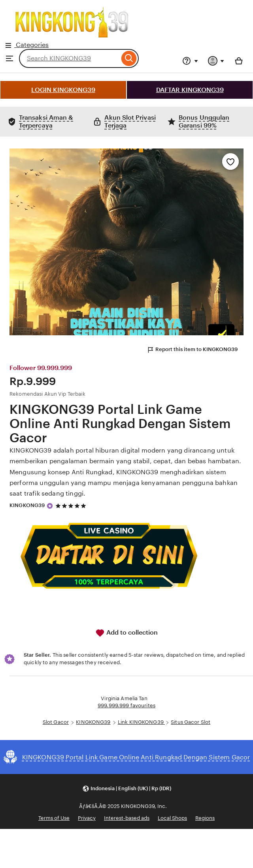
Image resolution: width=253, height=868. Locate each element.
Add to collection (126, 633)
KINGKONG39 (27, 505)
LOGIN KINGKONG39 (63, 90)
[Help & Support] (190, 61)
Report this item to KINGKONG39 (192, 350)
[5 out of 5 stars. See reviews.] (72, 506)
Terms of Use (54, 818)
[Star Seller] (50, 506)
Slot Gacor (56, 722)
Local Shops (172, 818)
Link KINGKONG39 (141, 722)
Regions (205, 818)
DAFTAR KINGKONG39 (190, 90)
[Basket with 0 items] (239, 61)
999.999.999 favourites (126, 705)
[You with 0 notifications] (216, 61)
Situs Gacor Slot (191, 722)
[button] (127, 788)
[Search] (129, 58)
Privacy (87, 818)
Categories (72, 25)
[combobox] (69, 58)
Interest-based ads (127, 818)
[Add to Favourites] (230, 162)
